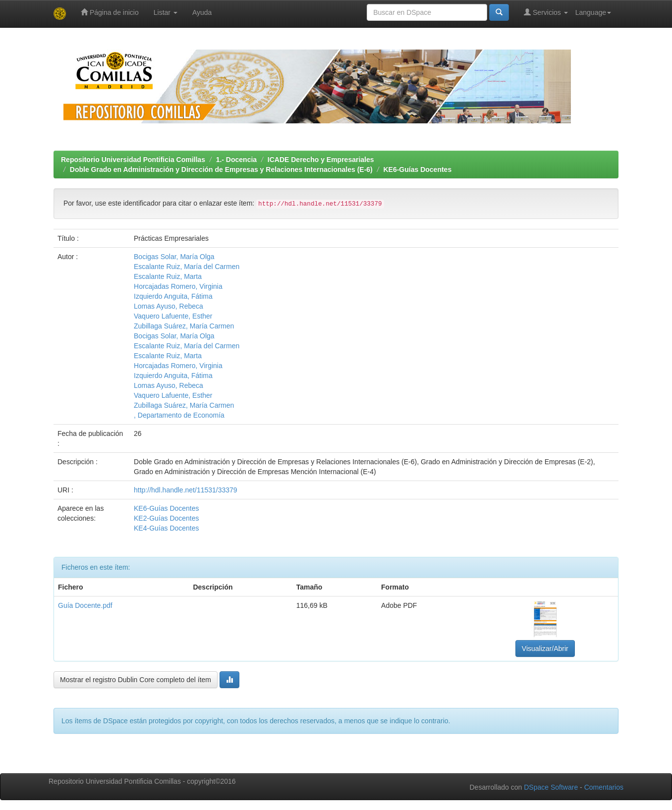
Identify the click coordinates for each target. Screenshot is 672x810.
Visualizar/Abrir (545, 648)
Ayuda (202, 12)
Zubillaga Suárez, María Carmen (184, 326)
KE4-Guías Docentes (167, 528)
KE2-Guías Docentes (167, 518)
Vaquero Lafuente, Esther (173, 316)
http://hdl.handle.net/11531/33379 (186, 490)
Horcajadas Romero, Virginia (178, 286)
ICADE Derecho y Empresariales (321, 160)
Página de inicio (110, 12)
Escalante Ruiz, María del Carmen (187, 267)
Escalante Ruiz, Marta (168, 276)
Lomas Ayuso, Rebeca (168, 306)
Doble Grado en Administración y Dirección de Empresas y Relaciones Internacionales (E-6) (221, 169)
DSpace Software (551, 787)
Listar (166, 12)
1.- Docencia (236, 160)
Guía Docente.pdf (85, 605)
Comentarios (604, 787)
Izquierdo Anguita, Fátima (173, 296)
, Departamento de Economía (179, 415)
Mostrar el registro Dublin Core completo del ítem (136, 680)
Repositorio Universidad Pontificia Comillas (133, 160)
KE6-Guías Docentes (417, 169)
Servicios (546, 12)
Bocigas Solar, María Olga (174, 257)
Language (593, 12)
